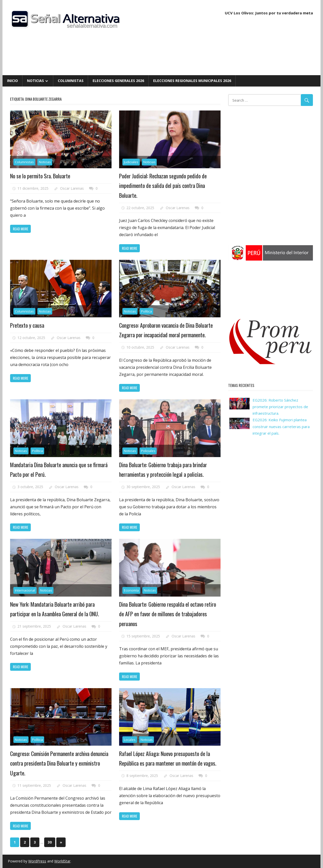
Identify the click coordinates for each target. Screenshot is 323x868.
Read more (21, 229)
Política (146, 311)
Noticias (35, 81)
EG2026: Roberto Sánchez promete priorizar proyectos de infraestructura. (280, 407)
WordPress (37, 861)
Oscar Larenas (72, 188)
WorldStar (62, 861)
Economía (131, 590)
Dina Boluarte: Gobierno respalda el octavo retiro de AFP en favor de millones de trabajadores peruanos (168, 614)
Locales (130, 740)
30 (50, 842)
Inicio (12, 81)
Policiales (148, 451)
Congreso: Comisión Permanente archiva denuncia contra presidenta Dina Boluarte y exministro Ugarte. (59, 763)
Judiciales (131, 162)
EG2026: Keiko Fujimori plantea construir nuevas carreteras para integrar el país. (281, 426)
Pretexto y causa (27, 325)
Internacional (25, 590)
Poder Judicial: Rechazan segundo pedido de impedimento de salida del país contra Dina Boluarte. (163, 186)
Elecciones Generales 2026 (118, 81)
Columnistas (71, 81)
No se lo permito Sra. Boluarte (40, 176)
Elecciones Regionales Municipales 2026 (192, 81)
